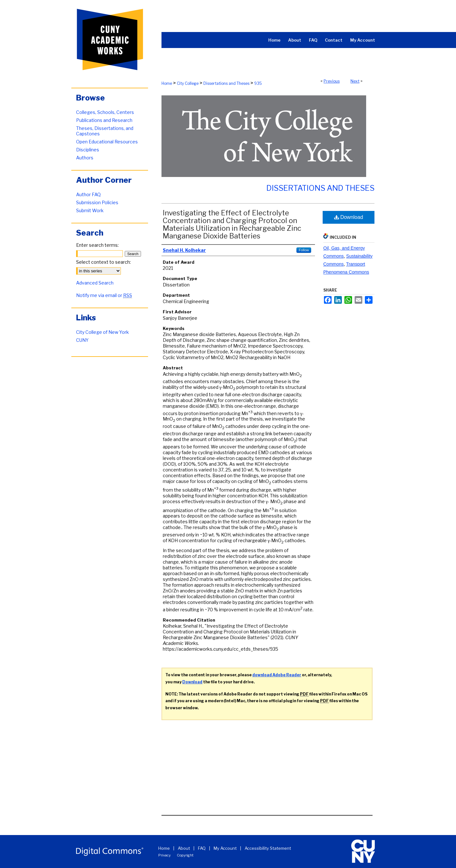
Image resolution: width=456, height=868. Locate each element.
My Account (225, 848)
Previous (332, 81)
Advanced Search (95, 283)
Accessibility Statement (268, 848)
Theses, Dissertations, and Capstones (105, 131)
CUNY (82, 340)
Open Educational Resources (107, 142)
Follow (304, 250)
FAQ (202, 848)
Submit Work (90, 210)
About (184, 848)
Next (355, 81)
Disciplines (88, 150)
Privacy (165, 855)
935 (258, 83)
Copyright (185, 855)
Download (349, 217)
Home (167, 83)
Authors (85, 158)
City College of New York (102, 332)
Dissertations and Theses (226, 83)
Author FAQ (88, 194)
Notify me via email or (104, 295)
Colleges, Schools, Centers (105, 112)
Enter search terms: (97, 245)
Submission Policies (97, 202)
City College (188, 83)
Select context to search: (103, 262)
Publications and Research (104, 120)
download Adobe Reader (277, 675)
